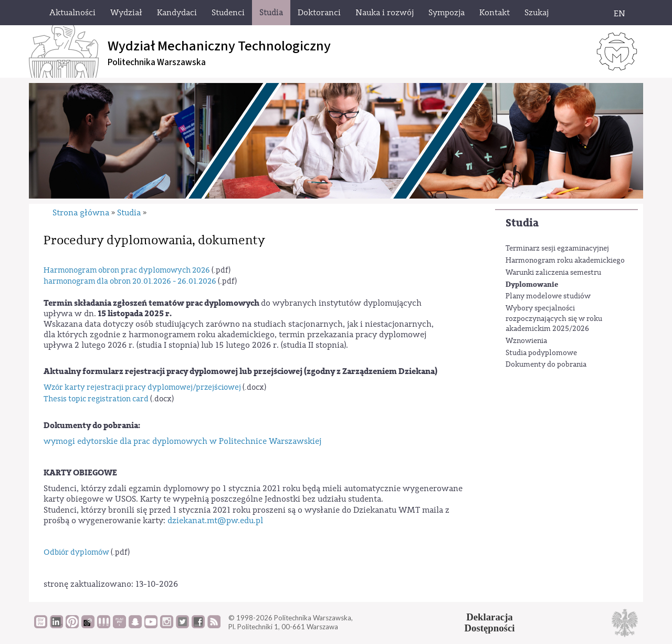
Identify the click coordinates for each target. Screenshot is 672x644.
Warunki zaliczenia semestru (553, 273)
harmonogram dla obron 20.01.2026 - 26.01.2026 (130, 281)
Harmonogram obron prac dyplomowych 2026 (127, 270)
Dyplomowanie (532, 284)
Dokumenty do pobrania (546, 365)
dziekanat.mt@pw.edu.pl (215, 521)
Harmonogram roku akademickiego (565, 261)
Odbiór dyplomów (76, 552)
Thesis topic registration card (96, 399)
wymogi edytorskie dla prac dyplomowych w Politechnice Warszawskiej (182, 441)
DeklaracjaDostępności (490, 622)
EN (619, 14)
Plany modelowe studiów (548, 296)
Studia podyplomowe (541, 353)
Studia (522, 223)
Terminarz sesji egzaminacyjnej (557, 248)
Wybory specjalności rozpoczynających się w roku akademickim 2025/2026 (554, 319)
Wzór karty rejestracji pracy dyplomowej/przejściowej (142, 387)
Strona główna (81, 213)
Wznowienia (526, 341)
